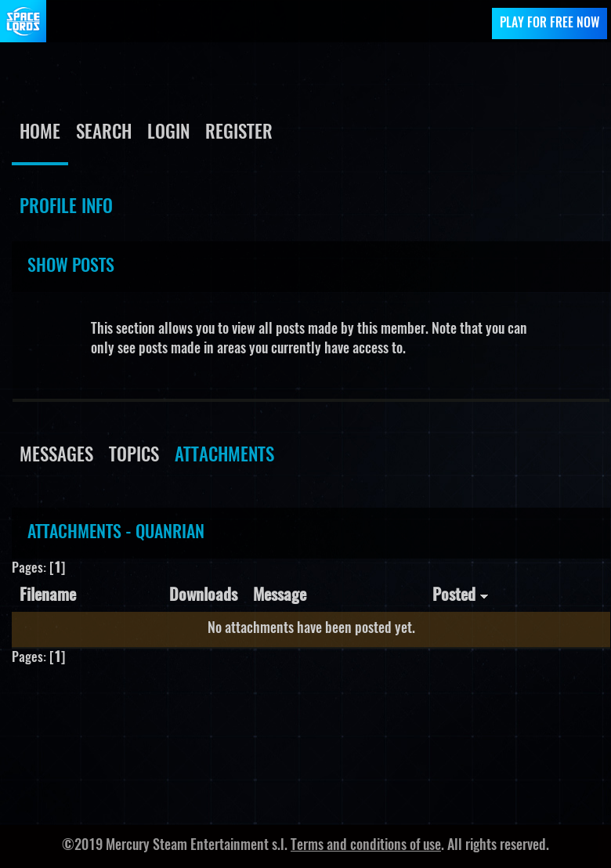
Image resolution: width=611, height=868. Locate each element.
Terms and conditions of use (366, 846)
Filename (48, 596)
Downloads (203, 596)
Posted (461, 596)
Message (280, 596)
